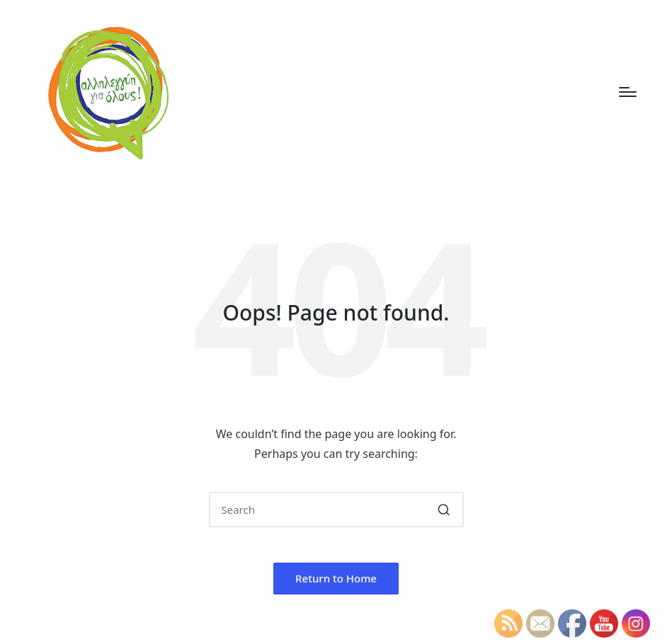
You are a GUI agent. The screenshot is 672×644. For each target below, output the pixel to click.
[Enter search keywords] (336, 510)
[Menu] (628, 92)
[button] (444, 510)
